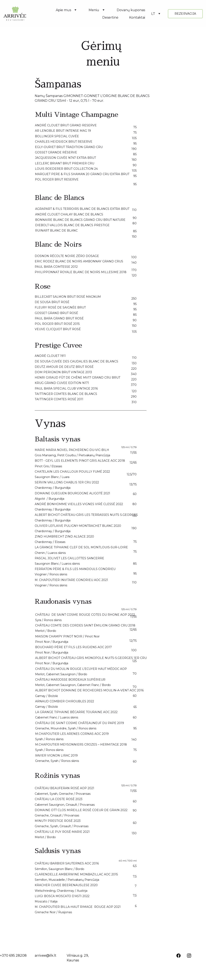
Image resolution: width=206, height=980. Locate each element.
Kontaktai (137, 17)
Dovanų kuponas (131, 10)
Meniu (94, 10)
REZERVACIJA (185, 14)
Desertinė (110, 17)
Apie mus (63, 10)
